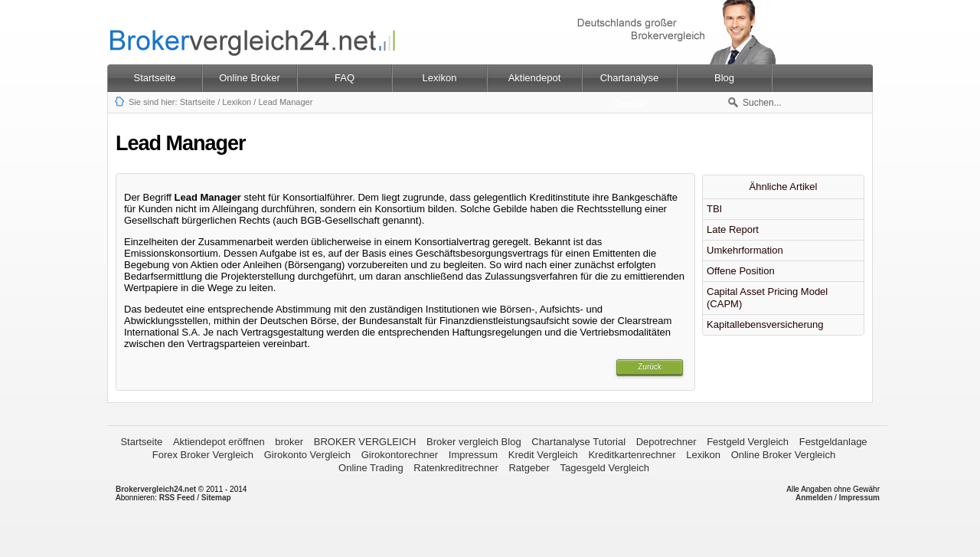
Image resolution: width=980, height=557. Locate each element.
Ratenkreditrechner (456, 468)
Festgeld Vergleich (748, 442)
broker (289, 442)
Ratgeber (529, 468)
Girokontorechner (400, 455)
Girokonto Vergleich (307, 455)
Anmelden (814, 498)
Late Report (733, 229)
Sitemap (216, 498)
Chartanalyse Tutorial (578, 442)
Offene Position (741, 271)
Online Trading (371, 468)
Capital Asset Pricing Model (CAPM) (767, 298)
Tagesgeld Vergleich (605, 468)
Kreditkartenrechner (632, 455)
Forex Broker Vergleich (203, 455)
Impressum (473, 455)
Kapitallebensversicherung (765, 324)
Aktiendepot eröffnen (219, 442)
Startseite (155, 78)
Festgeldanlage (833, 442)
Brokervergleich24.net (156, 489)
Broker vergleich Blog (474, 442)
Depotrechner (666, 442)
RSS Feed (177, 498)
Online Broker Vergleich (784, 455)
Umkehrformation (745, 250)
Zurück (650, 367)
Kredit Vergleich (543, 455)
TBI (714, 209)
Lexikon (237, 102)
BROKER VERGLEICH (365, 442)
